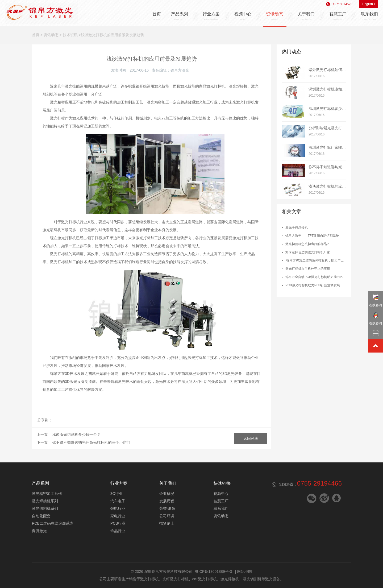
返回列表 (251, 438)
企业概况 (167, 494)
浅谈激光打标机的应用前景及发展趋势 (340, 186)
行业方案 (211, 16)
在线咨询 (376, 299)
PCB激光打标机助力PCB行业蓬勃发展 (313, 285)
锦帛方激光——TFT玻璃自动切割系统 (312, 236)
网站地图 (244, 572)
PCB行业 (118, 523)
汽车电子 (118, 501)
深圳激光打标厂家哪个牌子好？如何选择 (342, 147)
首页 (157, 16)
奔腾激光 (39, 531)
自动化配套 (41, 516)
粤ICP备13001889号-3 (213, 572)
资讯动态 (274, 16)
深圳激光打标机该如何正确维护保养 (338, 89)
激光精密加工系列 (47, 494)
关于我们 (306, 16)
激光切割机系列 (45, 508)
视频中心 (243, 16)
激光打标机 (149, 579)
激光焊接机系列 (45, 501)
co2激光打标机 (205, 579)
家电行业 (118, 516)
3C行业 (116, 494)
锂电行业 (118, 508)
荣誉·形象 (167, 508)
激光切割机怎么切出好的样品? (307, 244)
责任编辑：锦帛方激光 (170, 70)
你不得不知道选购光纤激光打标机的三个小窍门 (91, 442)
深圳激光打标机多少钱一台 (331, 109)
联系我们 (369, 16)
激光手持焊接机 (297, 227)
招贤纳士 (167, 523)
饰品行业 (118, 531)
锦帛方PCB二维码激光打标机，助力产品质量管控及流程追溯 (329, 260)
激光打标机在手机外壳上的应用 (308, 269)
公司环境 (167, 516)
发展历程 (167, 501)
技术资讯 (70, 35)
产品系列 (180, 16)
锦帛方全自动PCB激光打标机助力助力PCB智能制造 (322, 277)
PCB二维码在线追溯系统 (53, 523)
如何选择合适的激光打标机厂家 (308, 252)
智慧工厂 (338, 16)
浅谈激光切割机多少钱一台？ (76, 434)
